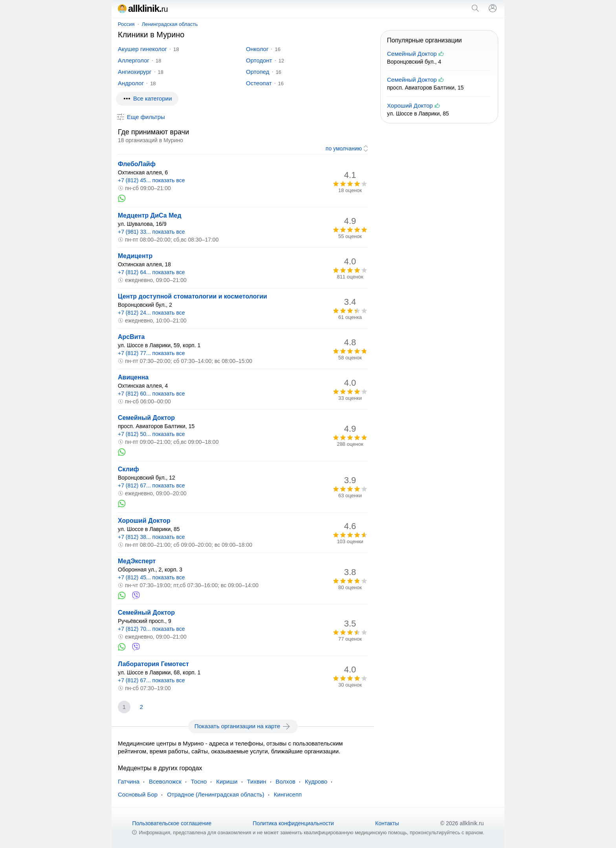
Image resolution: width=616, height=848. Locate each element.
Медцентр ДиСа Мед (150, 215)
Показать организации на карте (243, 726)
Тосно (199, 781)
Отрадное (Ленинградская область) (216, 794)
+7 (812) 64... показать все (151, 272)
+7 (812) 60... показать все (151, 394)
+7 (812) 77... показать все (151, 353)
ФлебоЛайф (137, 164)
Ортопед (258, 72)
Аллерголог (134, 60)
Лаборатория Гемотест (153, 664)
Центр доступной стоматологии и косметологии (192, 296)
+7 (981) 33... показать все (151, 232)
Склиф (128, 469)
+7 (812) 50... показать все (151, 434)
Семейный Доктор (146, 418)
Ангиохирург (135, 72)
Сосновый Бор (138, 794)
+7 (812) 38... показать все (151, 537)
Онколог (257, 49)
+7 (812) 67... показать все (151, 485)
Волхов (286, 781)
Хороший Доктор (144, 521)
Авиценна (133, 377)
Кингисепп (288, 794)
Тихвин (257, 781)
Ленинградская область (170, 24)
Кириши (227, 781)
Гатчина (129, 781)
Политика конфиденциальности (293, 823)
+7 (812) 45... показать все (151, 180)
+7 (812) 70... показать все (151, 629)
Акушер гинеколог (142, 49)
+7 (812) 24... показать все (151, 313)
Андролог (131, 83)
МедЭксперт (137, 561)
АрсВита (131, 337)
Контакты (387, 823)
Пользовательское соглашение (172, 823)
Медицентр (135, 256)
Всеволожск (165, 781)
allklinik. (143, 8)
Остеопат (259, 83)
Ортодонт (259, 60)
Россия (126, 24)
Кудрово (316, 781)
